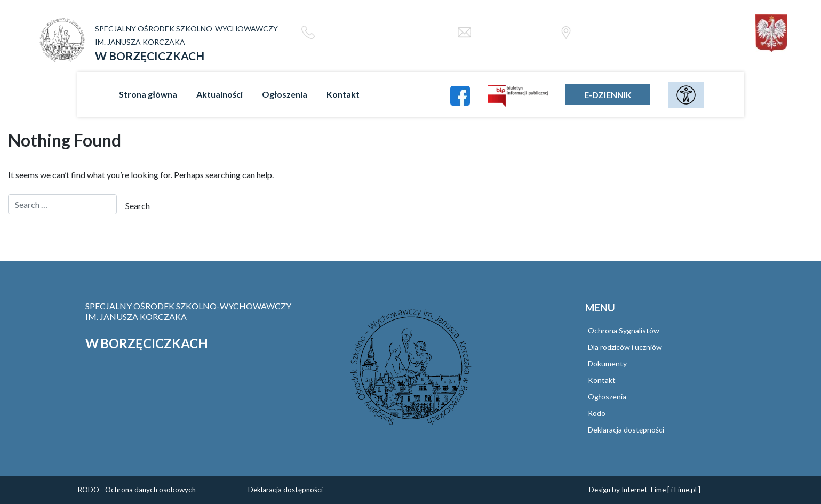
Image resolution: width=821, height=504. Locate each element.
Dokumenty (607, 363)
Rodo (597, 413)
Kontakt (343, 94)
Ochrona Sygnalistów (624, 330)
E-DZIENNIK (608, 95)
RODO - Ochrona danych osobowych (137, 490)
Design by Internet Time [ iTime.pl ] (645, 490)
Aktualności (220, 94)
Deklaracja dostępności (626, 430)
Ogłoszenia (285, 94)
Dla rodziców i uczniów (625, 347)
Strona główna (148, 94)
